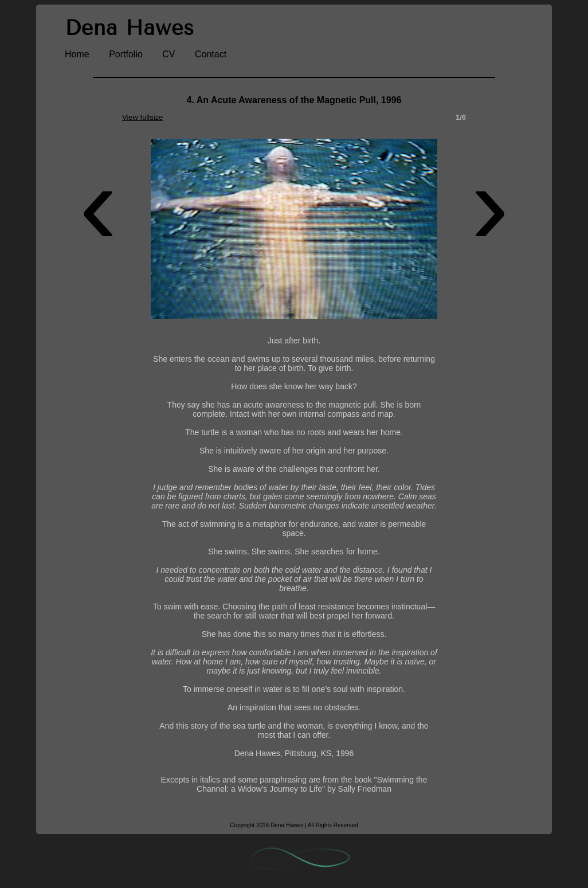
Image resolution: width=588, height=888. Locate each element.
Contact (211, 54)
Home (77, 54)
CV (168, 54)
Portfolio (126, 54)
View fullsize (142, 117)
